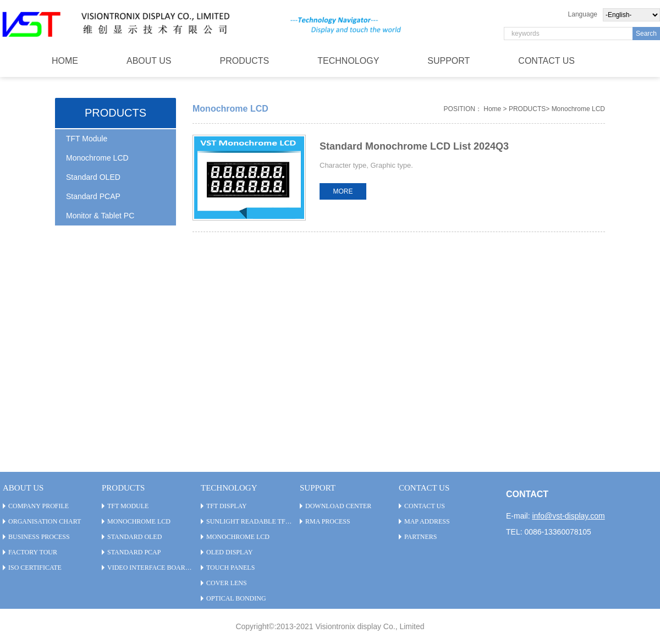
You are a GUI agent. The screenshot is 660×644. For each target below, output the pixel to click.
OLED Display (230, 552)
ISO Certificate (35, 568)
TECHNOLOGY (348, 61)
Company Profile (38, 506)
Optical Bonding (236, 598)
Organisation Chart (45, 521)
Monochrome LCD (97, 158)
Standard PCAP (93, 196)
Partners (421, 537)
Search (646, 34)
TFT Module (87, 139)
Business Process (39, 537)
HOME (65, 61)
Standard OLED (93, 177)
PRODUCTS (245, 61)
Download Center (338, 506)
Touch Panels (230, 568)
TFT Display (227, 506)
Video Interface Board (148, 568)
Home (492, 109)
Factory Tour (33, 552)
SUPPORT (449, 61)
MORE (343, 191)
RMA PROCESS (328, 521)
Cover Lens (227, 583)
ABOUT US (149, 61)
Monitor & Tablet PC (100, 216)
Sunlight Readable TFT (248, 521)
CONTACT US (546, 61)
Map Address (427, 521)
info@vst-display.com (568, 516)
